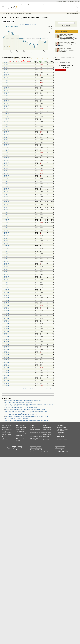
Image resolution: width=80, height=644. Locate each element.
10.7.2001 (6, 79)
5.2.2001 (7, 252)
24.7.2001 (6, 63)
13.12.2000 (6, 309)
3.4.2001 (7, 185)
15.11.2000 (6, 340)
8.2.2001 (7, 247)
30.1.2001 (6, 258)
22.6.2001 (6, 95)
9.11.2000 (6, 346)
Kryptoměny (32, 433)
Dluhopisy (32, 429)
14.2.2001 (6, 240)
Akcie (12, 13)
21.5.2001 (6, 134)
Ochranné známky (47, 433)
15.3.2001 (6, 206)
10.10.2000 (6, 382)
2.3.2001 (7, 221)
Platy (25, 433)
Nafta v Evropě (33, 440)
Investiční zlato (35, 437)
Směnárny (18, 429)
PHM (34, 438)
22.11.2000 (6, 333)
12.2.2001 (6, 244)
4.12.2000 (6, 320)
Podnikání (46, 426)
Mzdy (39, 431)
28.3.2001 (6, 192)
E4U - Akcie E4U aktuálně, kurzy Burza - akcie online (19, 413)
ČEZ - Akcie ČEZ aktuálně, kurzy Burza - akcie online (19, 402)
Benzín (37, 438)
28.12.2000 (6, 294)
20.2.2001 (6, 234)
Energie (46, 4)
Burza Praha (7, 11)
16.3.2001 (6, 205)
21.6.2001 (6, 97)
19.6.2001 (6, 100)
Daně (45, 440)
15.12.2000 (6, 305)
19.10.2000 (6, 371)
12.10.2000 (6, 379)
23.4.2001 (6, 164)
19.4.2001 (6, 167)
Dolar (24, 429)
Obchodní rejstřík (59, 1)
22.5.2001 (6, 133)
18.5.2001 (6, 136)
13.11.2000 (6, 343)
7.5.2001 (7, 149)
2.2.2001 (7, 253)
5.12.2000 (6, 319)
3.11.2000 (6, 353)
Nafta (40, 438)
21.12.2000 (6, 299)
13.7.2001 (6, 74)
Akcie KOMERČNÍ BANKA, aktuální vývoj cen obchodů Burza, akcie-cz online (25, 409)
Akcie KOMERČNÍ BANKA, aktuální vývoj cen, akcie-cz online (21, 408)
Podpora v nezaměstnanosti (22, 439)
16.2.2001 (6, 237)
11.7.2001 (6, 77)
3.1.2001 (7, 289)
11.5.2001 (6, 144)
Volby (58, 434)
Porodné (24, 437)
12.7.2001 (6, 76)
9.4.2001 (7, 178)
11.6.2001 (6, 110)
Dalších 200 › (49, 389)
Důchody (18, 441)
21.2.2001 (6, 232)
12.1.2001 (6, 278)
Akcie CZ (11, 4)
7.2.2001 (7, 248)
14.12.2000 (6, 307)
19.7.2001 (6, 68)
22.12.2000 (6, 297)
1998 (23, 25)
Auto (58, 427)
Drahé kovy (32, 435)
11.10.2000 (6, 380)
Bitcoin (34, 4)
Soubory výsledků (73, 11)
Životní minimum (6, 436)
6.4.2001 (7, 180)
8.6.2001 (7, 112)
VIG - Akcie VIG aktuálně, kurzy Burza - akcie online (19, 406)
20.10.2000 (6, 369)
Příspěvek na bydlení (7, 433)
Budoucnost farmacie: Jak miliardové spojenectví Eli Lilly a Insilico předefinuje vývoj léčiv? (66, 39)
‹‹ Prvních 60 (25, 389)
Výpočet (10, 426)
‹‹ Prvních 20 (32, 389)
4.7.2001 (7, 82)
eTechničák (63, 431)
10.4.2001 (6, 177)
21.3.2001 (6, 200)
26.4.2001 (6, 159)
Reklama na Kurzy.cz (60, 446)
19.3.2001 (6, 203)
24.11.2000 (6, 330)
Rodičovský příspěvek (7, 434)
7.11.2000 (6, 349)
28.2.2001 (6, 224)
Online (5, 21)
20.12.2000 (6, 301)
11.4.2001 (6, 175)
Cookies (39, 446)
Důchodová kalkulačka (7, 429)
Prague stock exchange (62, 440)
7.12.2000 (6, 315)
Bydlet (75, 1)
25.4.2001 (6, 161)
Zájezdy (64, 1)
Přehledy (43, 11)
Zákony (56, 4)
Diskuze (66, 4)
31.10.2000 (6, 358)
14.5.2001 (6, 143)
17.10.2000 (6, 374)
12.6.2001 (6, 108)
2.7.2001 (7, 86)
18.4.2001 (6, 169)
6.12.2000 (6, 317)
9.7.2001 (7, 81)
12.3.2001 (6, 211)
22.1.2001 (6, 268)
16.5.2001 (6, 139)
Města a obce (46, 427)
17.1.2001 (6, 273)
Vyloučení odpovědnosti (36, 448)
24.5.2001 (6, 130)
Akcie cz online (16, 13)
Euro (22, 429)
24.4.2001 (6, 162)
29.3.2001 (6, 190)
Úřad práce (18, 433)
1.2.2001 (7, 255)
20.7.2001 (6, 66)
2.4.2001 (7, 187)
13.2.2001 (6, 242)
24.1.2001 (6, 265)
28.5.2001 (6, 126)
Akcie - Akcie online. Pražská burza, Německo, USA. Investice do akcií (23, 400)
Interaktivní (34, 25)
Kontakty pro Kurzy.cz (60, 450)
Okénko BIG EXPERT (62, 32)
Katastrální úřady (47, 431)
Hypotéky (38, 4)
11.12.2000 (6, 312)
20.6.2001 (6, 99)
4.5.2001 (7, 151)
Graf (9, 21)
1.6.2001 (7, 120)
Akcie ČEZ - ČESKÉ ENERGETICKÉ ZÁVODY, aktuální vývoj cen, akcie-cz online (26, 411)
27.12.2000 (6, 296)
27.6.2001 (6, 90)
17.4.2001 (6, 170)
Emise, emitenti (24, 11)
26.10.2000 (6, 363)
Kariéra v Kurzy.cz (59, 448)
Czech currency (60, 438)
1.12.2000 (6, 322)
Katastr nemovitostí (47, 429)
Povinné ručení (5, 440)
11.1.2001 (6, 279)
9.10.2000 (6, 384)
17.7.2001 (6, 71)
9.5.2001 (7, 148)
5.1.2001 (7, 286)
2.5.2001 (7, 154)
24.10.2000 (6, 366)
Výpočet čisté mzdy (6, 427)
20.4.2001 (6, 165)
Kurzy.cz (4, 13)
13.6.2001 (6, 107)
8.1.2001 (7, 284)
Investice (8, 13)
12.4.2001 (6, 174)
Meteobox (71, 1)
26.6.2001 (6, 92)
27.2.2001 (6, 226)
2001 (30, 25)
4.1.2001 (7, 288)
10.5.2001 (6, 146)
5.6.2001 (7, 117)
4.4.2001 (7, 183)
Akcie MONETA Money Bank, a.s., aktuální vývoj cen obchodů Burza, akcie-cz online (27, 417)
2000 (28, 25)
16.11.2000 (6, 338)
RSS (60, 452)
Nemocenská (19, 437)
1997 (21, 25)
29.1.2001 (6, 260)
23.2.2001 (6, 229)
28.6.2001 (6, 89)
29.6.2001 (6, 87)
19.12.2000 (6, 302)
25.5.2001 (6, 128)
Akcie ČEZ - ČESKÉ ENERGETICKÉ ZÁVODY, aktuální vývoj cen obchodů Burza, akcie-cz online (30, 415)
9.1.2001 (7, 283)
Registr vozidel (60, 429)
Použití (56, 452)
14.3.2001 (6, 208)
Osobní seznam (52, 11)
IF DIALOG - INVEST (24, 13)
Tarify (43, 4)
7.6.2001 (7, 113)
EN (72, 4)
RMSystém (15, 11)
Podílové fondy (37, 429)
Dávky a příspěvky (20, 435)
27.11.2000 (6, 328)
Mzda (22, 433)
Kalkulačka (51, 4)
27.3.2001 (6, 193)
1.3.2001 (7, 222)
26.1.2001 (6, 261)
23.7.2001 (6, 64)
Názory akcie (62, 11)
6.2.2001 (7, 250)
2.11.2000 (6, 354)
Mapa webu (62, 434)
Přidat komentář (60, 70)
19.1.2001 (6, 270)
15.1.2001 (6, 276)
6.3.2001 (7, 218)
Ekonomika (32, 431)
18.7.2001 (6, 69)
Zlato (31, 4)
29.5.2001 (6, 125)
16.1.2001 (6, 275)
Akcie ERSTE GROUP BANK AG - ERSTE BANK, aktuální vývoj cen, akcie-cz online (27, 420)
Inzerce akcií (34, 11)
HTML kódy (65, 452)
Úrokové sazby (19, 427)
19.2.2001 (6, 235)
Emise (12, 21)
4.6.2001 (7, 118)
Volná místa (22, 431)
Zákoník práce (46, 436)
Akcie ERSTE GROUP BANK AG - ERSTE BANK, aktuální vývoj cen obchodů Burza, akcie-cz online (30, 404)
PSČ (50, 427)
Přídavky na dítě (6, 431)
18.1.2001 (6, 271)
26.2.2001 (6, 227)
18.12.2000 (6, 304)
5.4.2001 (7, 182)
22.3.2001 (6, 198)
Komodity (27, 4)
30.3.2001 (6, 188)
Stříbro (40, 437)
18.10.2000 (6, 372)
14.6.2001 (6, 105)
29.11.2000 (6, 325)
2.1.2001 (7, 291)
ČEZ (34, 427)
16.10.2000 (6, 376)
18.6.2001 (6, 102)
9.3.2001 (7, 213)
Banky (17, 426)
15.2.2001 (6, 239)
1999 (26, 25)
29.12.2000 (6, 292)
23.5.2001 (6, 131)
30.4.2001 (6, 156)
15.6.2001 (6, 104)
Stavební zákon (47, 438)
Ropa (31, 438)
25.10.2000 (6, 364)
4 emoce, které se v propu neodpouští (67, 51)
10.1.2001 (6, 281)
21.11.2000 (6, 335)
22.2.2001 (6, 231)
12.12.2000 (6, 310)
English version (61, 436)
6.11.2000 (6, 351)
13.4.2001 (6, 172)
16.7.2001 (6, 73)
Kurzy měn (22, 4)
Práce (59, 4)
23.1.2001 (6, 266)
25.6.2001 (6, 94)
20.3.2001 (6, 201)
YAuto (68, 1)
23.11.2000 (6, 332)
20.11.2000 (6, 336)
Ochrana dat (33, 446)
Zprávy (7, 4)
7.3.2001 (7, 216)
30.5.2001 (6, 123)
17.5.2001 (6, 138)
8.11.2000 (6, 348)
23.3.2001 (6, 196)
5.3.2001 (7, 219)
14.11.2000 (6, 341)
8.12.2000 (6, 314)
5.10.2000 (6, 387)
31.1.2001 (6, 257)
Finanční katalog (60, 432)
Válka (63, 4)
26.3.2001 (6, 195)
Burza (31, 427)
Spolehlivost (65, 427)
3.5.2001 (7, 152)
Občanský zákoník (47, 434)
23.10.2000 (6, 367)
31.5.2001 (6, 121)
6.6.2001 (7, 115)
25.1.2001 (6, 263)
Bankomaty (22, 426)
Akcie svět (16, 4)
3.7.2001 (7, 84)
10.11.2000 (6, 345)
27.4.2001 (6, 157)
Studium (78, 1)
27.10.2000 (6, 361)
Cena (61, 427)
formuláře (48, 440)
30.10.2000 (6, 359)
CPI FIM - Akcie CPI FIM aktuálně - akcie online (17, 418)
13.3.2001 (6, 209)
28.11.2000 (6, 327)
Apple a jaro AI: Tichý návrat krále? (68, 44)
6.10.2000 (6, 385)
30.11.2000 (6, 323)
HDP (36, 431)
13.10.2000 (6, 377)
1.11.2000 (6, 356)
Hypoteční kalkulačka (7, 438)
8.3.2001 (7, 214)
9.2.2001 (7, 245)
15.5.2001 (6, 141)
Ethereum (41, 433)
